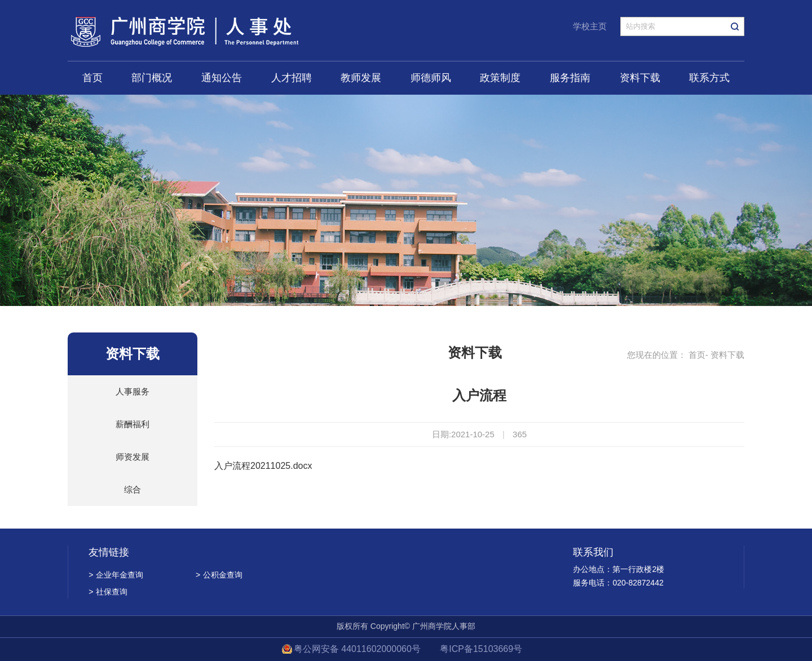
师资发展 (133, 457)
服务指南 (570, 78)
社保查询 (108, 592)
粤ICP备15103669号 (481, 649)
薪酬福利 (133, 424)
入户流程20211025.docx (263, 466)
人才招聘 (292, 78)
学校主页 (590, 26)
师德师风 (431, 78)
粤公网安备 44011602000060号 (358, 649)
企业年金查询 (116, 575)
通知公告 (222, 78)
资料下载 (640, 78)
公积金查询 (219, 575)
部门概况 (152, 78)
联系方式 (709, 78)
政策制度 (500, 78)
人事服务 (133, 391)
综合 (133, 489)
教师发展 (361, 78)
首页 (92, 78)
